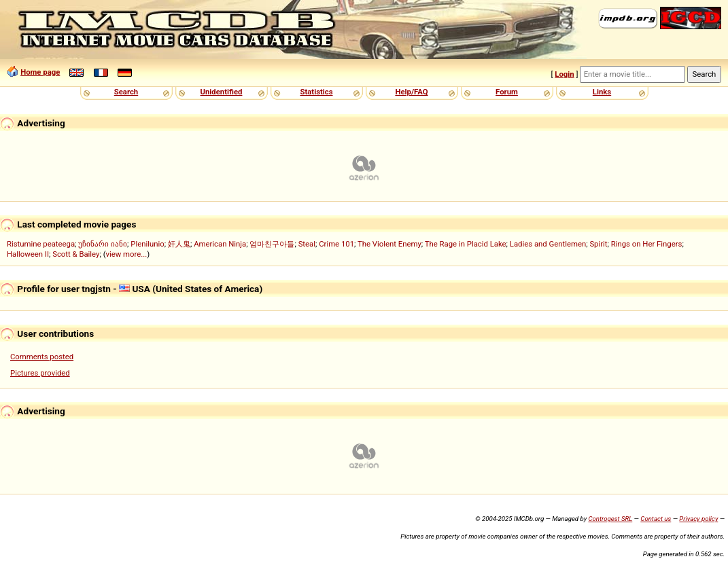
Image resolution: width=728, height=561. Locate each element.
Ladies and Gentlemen (548, 244)
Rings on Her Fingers (647, 244)
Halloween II (28, 254)
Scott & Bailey (76, 254)
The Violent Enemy (389, 244)
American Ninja (220, 244)
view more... (127, 254)
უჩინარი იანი (103, 244)
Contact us (656, 519)
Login (564, 74)
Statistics (316, 92)
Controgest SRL (610, 519)
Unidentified (222, 92)
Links (602, 92)
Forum (507, 92)
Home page (40, 72)
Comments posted (42, 357)
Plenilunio (147, 244)
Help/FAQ (411, 92)
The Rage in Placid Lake (466, 244)
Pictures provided (40, 373)
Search (126, 92)
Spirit (598, 244)
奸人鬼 (179, 244)
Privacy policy (698, 519)
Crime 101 (336, 244)
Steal (307, 244)
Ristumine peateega (41, 244)
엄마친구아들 (272, 244)
